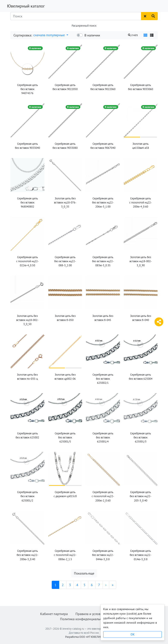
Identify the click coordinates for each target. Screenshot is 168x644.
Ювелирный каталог (26, 6)
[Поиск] (76, 16)
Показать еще (84, 573)
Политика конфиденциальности (84, 619)
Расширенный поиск (84, 26)
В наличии (92, 35)
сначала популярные (49, 35)
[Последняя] (113, 585)
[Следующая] (106, 585)
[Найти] (153, 16)
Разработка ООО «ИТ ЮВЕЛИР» (84, 637)
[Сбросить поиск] (145, 16)
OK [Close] (133, 634)
